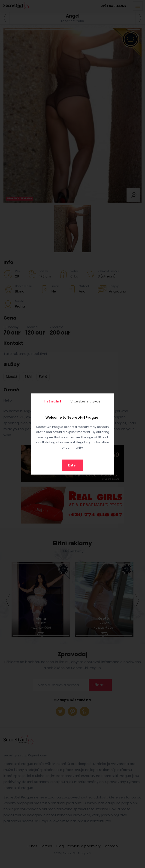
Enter (72, 465)
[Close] (109, 398)
